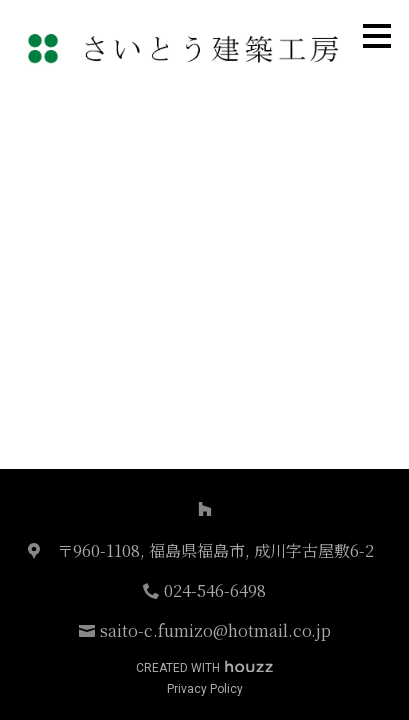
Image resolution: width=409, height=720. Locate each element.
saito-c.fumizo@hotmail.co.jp (215, 630)
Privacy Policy (205, 689)
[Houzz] (205, 509)
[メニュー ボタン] (377, 36)
